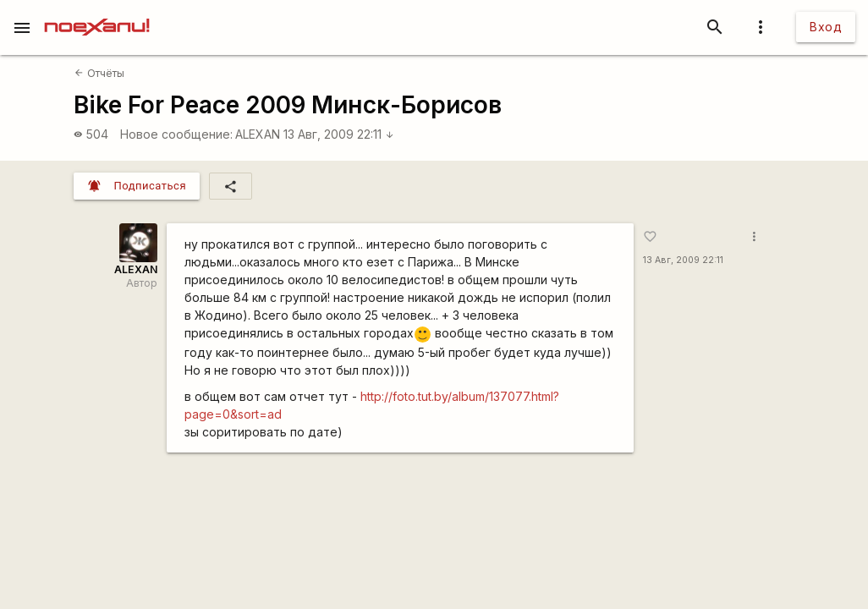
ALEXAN (258, 134)
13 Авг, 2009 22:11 (339, 134)
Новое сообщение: (176, 134)
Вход (826, 27)
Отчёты (99, 73)
